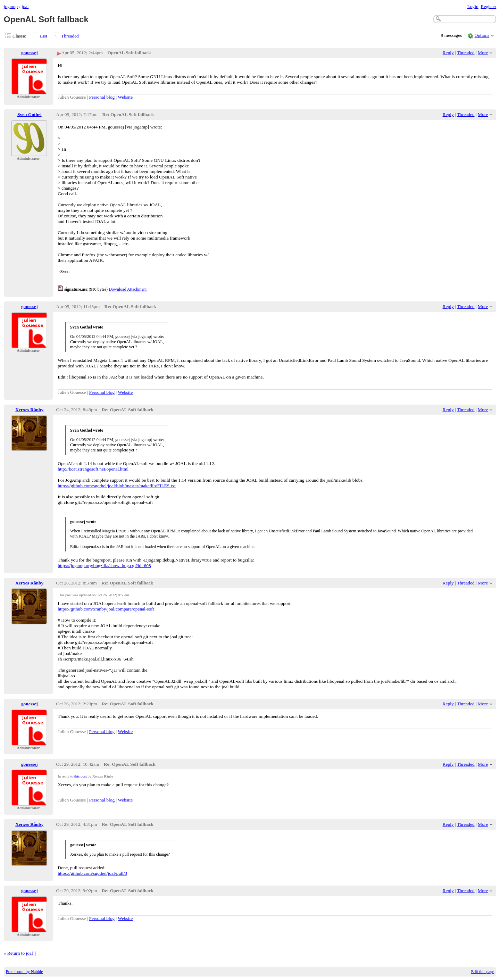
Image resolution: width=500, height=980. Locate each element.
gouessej (30, 53)
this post (81, 776)
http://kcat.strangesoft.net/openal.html (93, 469)
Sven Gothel (30, 114)
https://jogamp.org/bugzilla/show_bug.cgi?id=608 (104, 566)
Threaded (70, 36)
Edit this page (483, 972)
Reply (448, 53)
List (44, 36)
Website (125, 97)
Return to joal (20, 953)
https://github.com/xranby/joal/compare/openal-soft (106, 609)
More (483, 53)
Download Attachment (128, 289)
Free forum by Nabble (24, 972)
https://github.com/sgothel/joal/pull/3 (92, 873)
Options (482, 35)
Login (473, 6)
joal (25, 6)
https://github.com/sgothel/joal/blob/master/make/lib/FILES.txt (117, 486)
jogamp (11, 6)
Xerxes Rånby (29, 410)
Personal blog (102, 97)
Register (488, 6)
